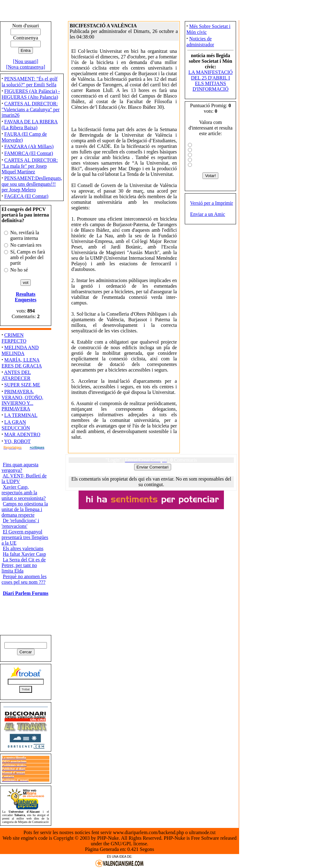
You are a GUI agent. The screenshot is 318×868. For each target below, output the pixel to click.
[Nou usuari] (26, 61)
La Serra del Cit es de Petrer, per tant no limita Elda (24, 565)
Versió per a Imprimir (211, 203)
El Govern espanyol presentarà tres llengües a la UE (25, 537)
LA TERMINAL (21, 415)
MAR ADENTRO (22, 434)
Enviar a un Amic (207, 214)
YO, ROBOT (17, 441)
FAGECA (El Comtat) (26, 196)
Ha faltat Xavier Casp (24, 554)
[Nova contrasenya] (26, 67)
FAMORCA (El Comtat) (29, 153)
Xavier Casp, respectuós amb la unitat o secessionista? (24, 493)
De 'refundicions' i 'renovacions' (20, 523)
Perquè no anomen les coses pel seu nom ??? (24, 579)
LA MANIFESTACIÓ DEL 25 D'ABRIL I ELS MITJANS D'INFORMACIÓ (211, 81)
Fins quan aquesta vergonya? (20, 467)
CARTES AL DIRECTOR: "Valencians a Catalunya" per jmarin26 (31, 109)
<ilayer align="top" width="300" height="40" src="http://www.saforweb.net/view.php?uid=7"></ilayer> (151, 500)
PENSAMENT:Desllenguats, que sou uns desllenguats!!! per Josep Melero (32, 184)
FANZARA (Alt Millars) (29, 146)
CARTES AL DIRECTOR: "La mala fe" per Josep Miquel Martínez (30, 166)
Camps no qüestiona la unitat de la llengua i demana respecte (25, 509)
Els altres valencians (23, 548)
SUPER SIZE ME (22, 385)
